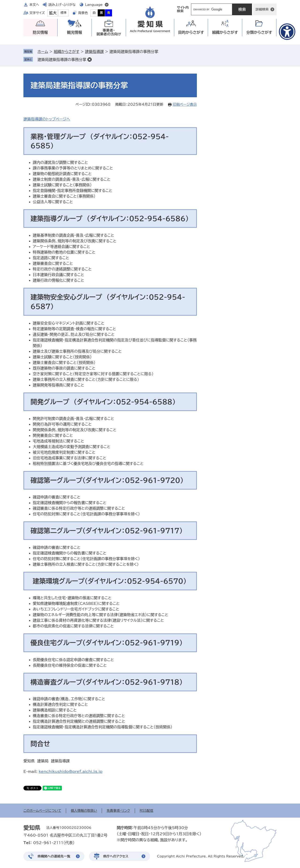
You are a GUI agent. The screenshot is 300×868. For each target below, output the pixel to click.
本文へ (34, 5)
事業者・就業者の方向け (109, 32)
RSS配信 (147, 811)
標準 (64, 13)
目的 (191, 32)
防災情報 (40, 32)
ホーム (43, 52)
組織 (225, 32)
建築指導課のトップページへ (47, 119)
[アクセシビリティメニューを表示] (287, 32)
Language (94, 5)
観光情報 (75, 32)
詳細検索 (262, 9)
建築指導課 (94, 52)
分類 (259, 32)
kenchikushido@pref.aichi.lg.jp (71, 771)
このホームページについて (42, 811)
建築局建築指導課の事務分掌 (62, 60)
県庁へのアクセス (116, 856)
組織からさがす (66, 52)
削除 (90, 60)
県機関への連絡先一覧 (54, 856)
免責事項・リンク (118, 811)
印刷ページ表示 (185, 104)
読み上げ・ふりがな (62, 5)
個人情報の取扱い (84, 811)
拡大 (53, 13)
